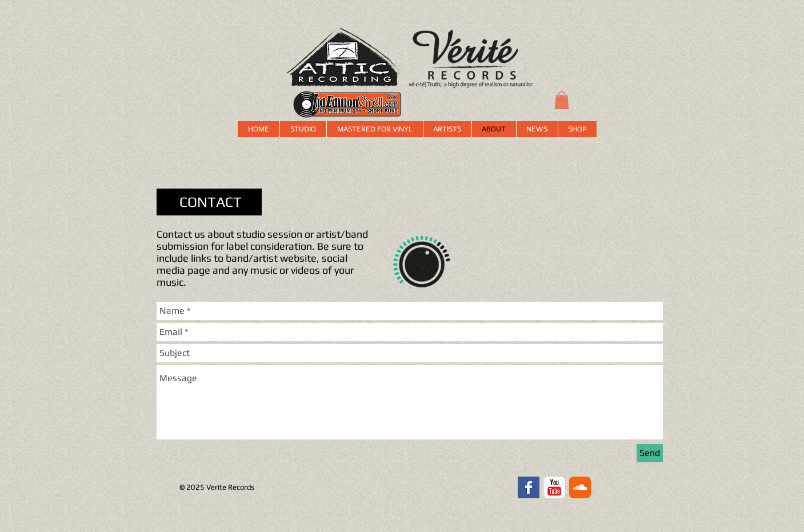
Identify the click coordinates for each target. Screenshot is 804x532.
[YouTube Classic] (554, 487)
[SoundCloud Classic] (580, 487)
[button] (562, 100)
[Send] (650, 453)
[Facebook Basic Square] (529, 487)
